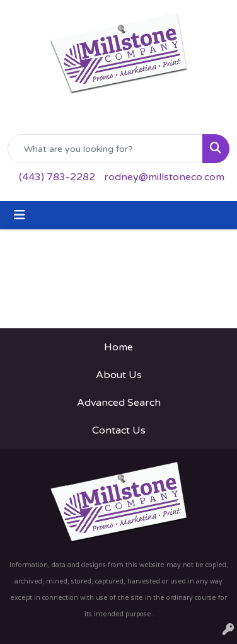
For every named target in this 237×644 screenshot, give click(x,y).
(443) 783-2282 (57, 177)
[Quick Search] (105, 149)
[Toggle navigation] (20, 215)
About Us (119, 375)
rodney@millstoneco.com (164, 177)
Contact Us (119, 430)
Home (118, 347)
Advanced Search (119, 403)
